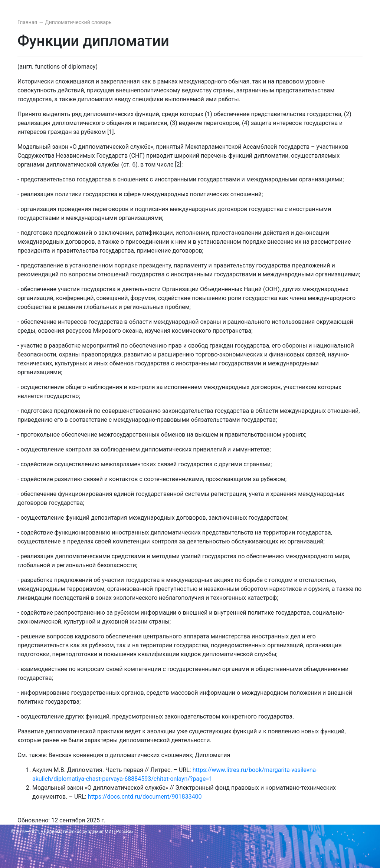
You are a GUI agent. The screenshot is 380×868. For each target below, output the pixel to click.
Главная (28, 22)
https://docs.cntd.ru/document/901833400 (145, 797)
